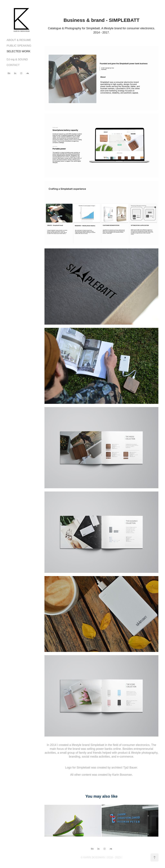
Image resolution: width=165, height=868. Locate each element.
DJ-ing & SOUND (17, 59)
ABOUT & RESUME (19, 40)
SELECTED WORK (18, 51)
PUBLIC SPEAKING (19, 46)
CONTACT (13, 65)
